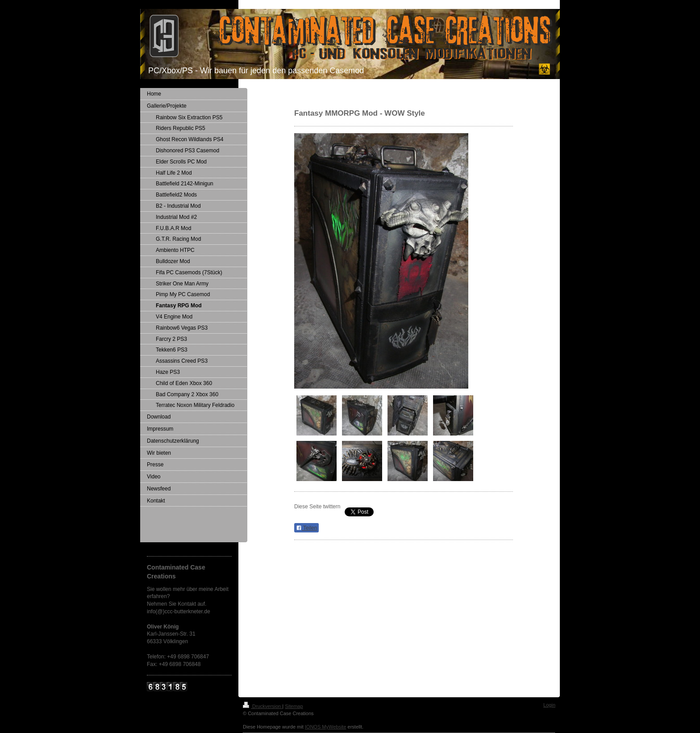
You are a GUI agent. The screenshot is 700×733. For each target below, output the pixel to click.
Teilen (306, 528)
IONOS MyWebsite (326, 727)
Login (549, 705)
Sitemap (294, 706)
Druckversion (262, 706)
